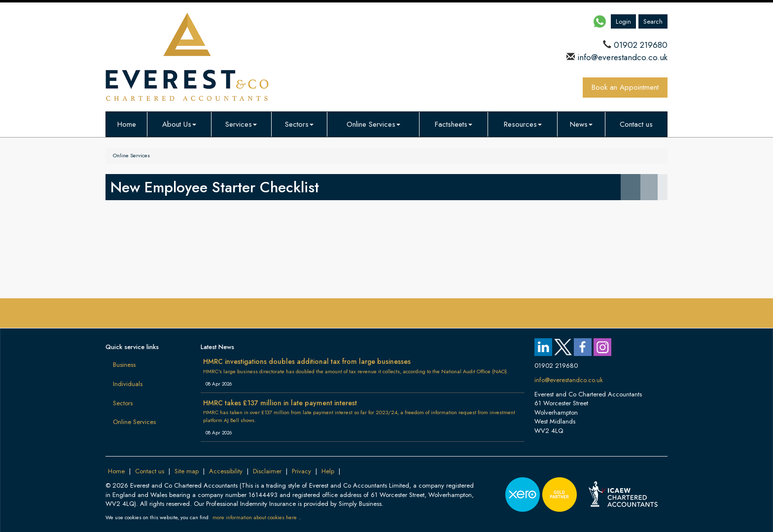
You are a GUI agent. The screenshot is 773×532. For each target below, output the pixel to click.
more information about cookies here (255, 517)
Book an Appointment (625, 87)
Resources (523, 124)
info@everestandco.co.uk (621, 57)
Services (241, 124)
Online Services (373, 124)
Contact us (636, 124)
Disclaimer (267, 471)
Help (328, 471)
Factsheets (454, 124)
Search (653, 21)
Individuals (128, 384)
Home (127, 124)
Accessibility (226, 471)
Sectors (299, 124)
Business (124, 365)
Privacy (301, 471)
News (581, 124)
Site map (187, 471)
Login (623, 21)
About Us (179, 124)
